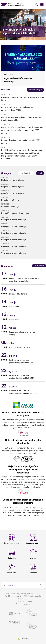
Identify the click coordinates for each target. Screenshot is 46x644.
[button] (26, 173)
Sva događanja (39, 266)
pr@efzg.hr (26, 604)
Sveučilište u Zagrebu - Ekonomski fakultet (13, 5)
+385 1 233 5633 (25, 601)
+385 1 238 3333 (25, 599)
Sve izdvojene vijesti (35, 90)
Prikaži (40, 173)
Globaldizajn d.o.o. (23, 639)
